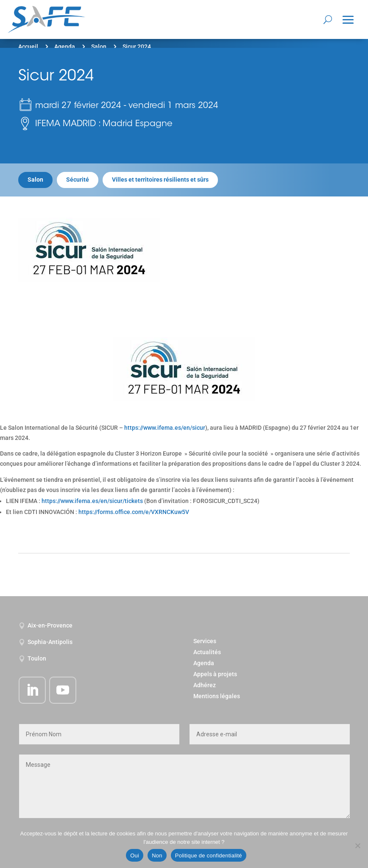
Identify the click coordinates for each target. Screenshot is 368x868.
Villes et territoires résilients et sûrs (160, 180)
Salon (99, 47)
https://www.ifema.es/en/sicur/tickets (92, 501)
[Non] (357, 846)
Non (157, 856)
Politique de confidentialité (209, 856)
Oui (135, 856)
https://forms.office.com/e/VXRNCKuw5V (134, 512)
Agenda (65, 47)
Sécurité (78, 180)
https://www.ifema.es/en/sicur (165, 428)
